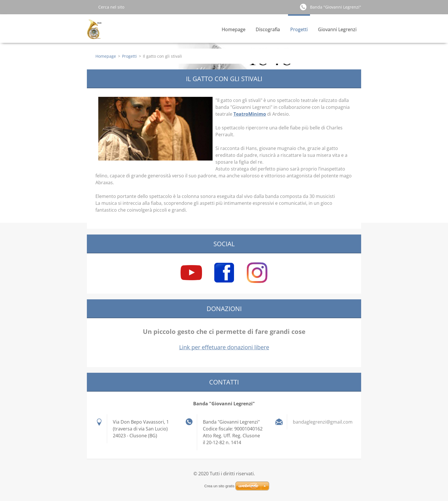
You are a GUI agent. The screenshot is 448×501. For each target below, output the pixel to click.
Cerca (90, 7)
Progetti (299, 29)
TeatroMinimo (250, 114)
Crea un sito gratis (219, 486)
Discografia (268, 29)
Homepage (234, 29)
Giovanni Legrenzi (337, 29)
